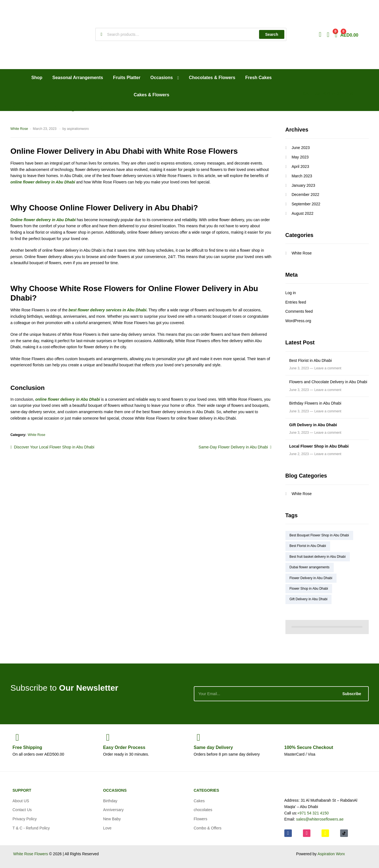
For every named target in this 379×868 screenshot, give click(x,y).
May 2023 (300, 157)
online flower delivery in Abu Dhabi (43, 182)
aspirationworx (78, 129)
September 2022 (306, 204)
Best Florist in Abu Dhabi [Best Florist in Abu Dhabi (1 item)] (308, 546)
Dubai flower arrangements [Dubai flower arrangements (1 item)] (310, 567)
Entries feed (296, 302)
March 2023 (302, 176)
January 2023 (303, 185)
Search (272, 34)
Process (124, 747)
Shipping (27, 747)
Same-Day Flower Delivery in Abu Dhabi (233, 447)
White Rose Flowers (31, 854)
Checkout (309, 747)
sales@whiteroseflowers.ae (320, 819)
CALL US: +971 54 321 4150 (328, 94)
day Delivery (213, 747)
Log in (291, 293)
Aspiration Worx (331, 854)
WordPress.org (298, 321)
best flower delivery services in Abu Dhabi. (108, 310)
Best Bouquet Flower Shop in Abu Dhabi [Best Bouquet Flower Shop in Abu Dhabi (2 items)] (319, 535)
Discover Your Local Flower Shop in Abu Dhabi (54, 447)
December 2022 (305, 195)
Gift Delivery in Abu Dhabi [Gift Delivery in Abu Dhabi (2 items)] (309, 599)
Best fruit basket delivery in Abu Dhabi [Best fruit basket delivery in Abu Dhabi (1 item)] (318, 557)
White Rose (19, 129)
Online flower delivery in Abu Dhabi (43, 220)
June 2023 (301, 148)
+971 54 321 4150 (313, 813)
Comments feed (299, 311)
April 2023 (300, 166)
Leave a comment (328, 368)
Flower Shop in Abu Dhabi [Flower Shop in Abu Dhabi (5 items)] (309, 589)
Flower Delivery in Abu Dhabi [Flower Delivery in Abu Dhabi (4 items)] (311, 578)
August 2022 (303, 213)
